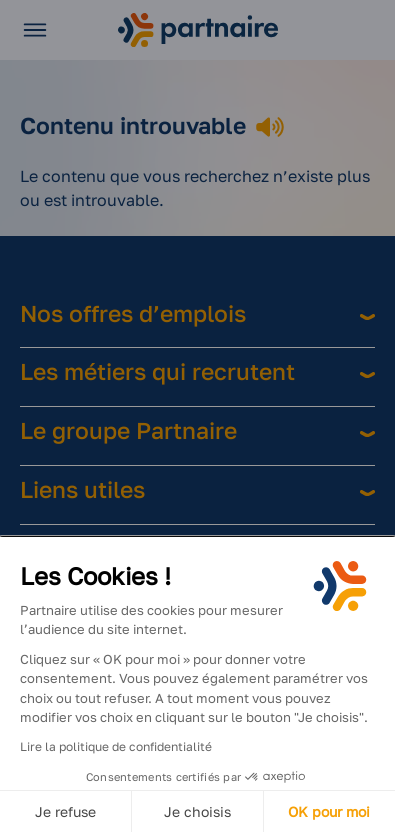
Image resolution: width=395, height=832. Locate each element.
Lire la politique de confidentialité (116, 746)
